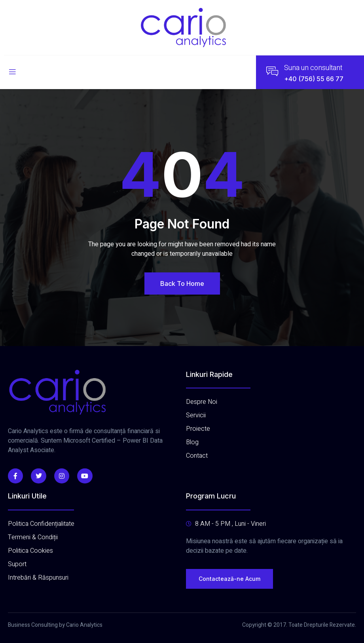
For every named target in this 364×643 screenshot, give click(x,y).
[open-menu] (12, 72)
